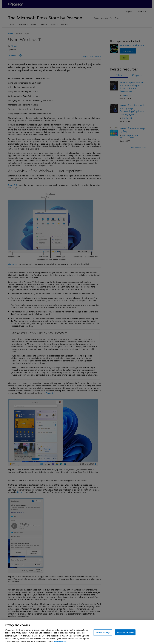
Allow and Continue (125, 636)
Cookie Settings (103, 636)
